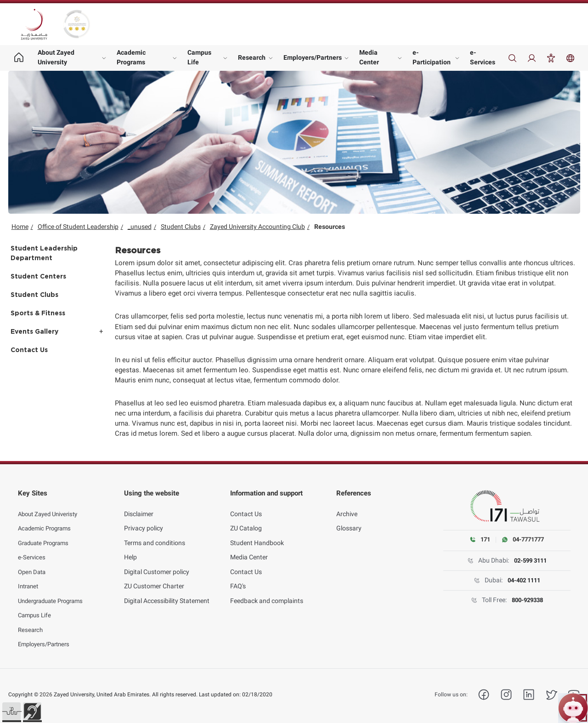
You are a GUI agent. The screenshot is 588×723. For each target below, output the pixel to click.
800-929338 (527, 600)
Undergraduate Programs (54, 593)
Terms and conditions (155, 535)
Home (20, 227)
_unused (140, 227)
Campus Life (199, 57)
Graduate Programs (46, 535)
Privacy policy (144, 521)
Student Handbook (257, 535)
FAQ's (238, 579)
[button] (11, 712)
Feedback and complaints (267, 593)
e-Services (483, 57)
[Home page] (19, 58)
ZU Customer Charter (154, 579)
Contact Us (29, 350)
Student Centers (38, 277)
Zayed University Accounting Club (257, 227)
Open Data (33, 564)
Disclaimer (139, 507)
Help (130, 550)
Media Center (369, 57)
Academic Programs (131, 57)
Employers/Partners (313, 57)
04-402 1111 (524, 581)
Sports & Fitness (38, 313)
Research (252, 57)
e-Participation (432, 57)
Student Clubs (181, 227)
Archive (347, 507)
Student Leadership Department (44, 253)
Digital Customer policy (157, 564)
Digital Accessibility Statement (167, 593)
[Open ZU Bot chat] (573, 708)
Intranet (29, 579)
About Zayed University (56, 57)
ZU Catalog (246, 521)
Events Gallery (34, 332)
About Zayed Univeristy (51, 507)
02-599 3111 (530, 561)
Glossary (349, 521)
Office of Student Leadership (78, 227)
